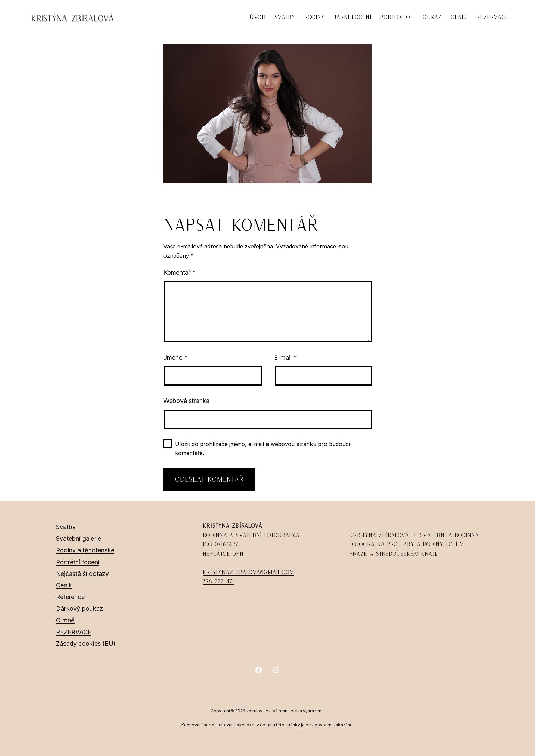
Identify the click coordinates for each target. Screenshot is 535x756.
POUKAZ (431, 17)
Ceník (64, 585)
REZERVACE (492, 17)
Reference (70, 597)
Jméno (176, 357)
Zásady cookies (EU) (86, 644)
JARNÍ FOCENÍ (352, 17)
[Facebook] (259, 670)
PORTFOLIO (395, 17)
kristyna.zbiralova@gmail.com (248, 572)
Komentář (180, 272)
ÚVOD (258, 17)
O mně (65, 620)
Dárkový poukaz (79, 608)
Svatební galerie (78, 539)
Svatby (66, 527)
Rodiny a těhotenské (85, 550)
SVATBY (285, 17)
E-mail (285, 357)
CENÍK (459, 17)
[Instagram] (276, 670)
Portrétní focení (78, 562)
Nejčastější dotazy (82, 574)
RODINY (315, 17)
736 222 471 (218, 581)
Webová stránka (186, 401)
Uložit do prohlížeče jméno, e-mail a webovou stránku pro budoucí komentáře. (263, 448)
